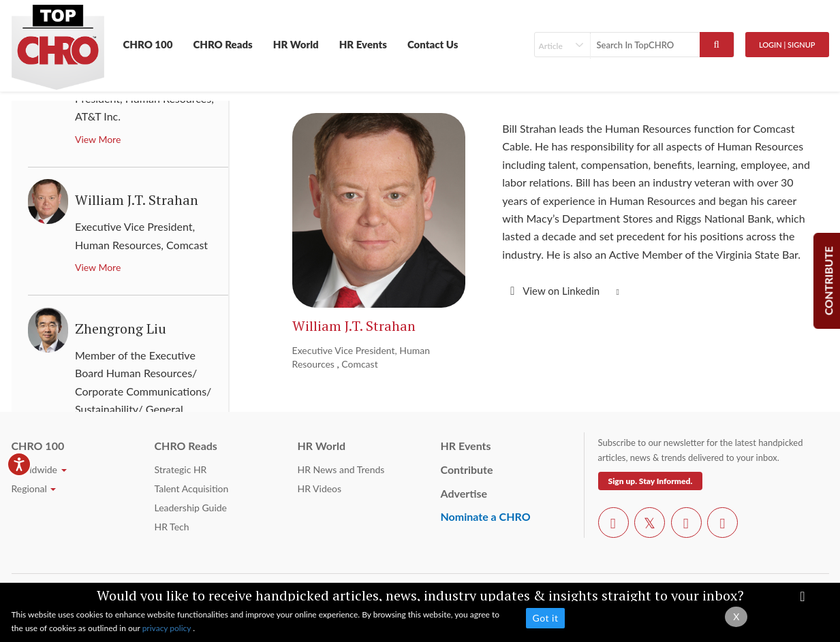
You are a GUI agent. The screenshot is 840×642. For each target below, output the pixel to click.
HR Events (363, 44)
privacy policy (168, 628)
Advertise (464, 493)
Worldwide (39, 469)
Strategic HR (181, 469)
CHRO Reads (222, 44)
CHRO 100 (148, 44)
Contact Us (433, 44)
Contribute (467, 469)
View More (98, 139)
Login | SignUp (787, 45)
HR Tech (172, 527)
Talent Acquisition (192, 488)
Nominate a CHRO (486, 516)
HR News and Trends (341, 469)
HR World (296, 44)
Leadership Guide (191, 508)
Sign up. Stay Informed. (651, 481)
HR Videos (320, 488)
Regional (34, 488)
